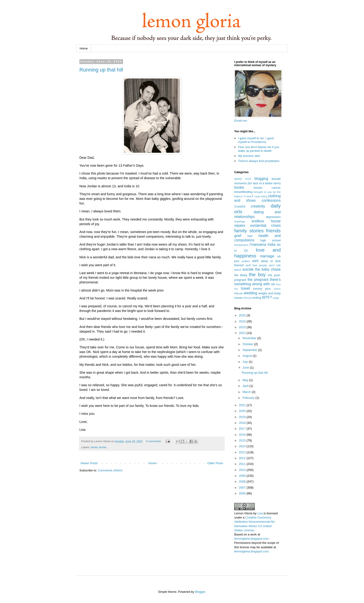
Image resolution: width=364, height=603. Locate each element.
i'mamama (258, 245)
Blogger (200, 592)
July (246, 362)
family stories (99, 447)
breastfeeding (243, 192)
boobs (239, 187)
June (246, 368)
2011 (243, 464)
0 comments (153, 441)
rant (255, 261)
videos (277, 289)
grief (238, 236)
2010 (243, 470)
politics (246, 261)
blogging (261, 179)
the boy (257, 274)
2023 (243, 327)
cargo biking (261, 196)
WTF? (267, 297)
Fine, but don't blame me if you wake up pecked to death (258, 149)
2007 (243, 488)
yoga (276, 298)
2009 (243, 476)
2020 (243, 411)
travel (245, 288)
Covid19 (240, 206)
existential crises (265, 225)
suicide (248, 269)
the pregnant (258, 280)
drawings (240, 221)
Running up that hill (101, 70)
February (249, 398)
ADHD (238, 179)
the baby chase (268, 269)
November (250, 338)
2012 (243, 458)
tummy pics (262, 289)
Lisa (260, 513)
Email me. (241, 121)
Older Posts (215, 463)
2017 (243, 429)
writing (257, 298)
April (246, 386)
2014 (243, 446)
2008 (243, 481)
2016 (243, 435)
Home (84, 48)
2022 (243, 333)
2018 (243, 423)
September (250, 350)
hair (250, 236)
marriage (267, 256)
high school (271, 240)
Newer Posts (89, 463)
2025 (243, 315)
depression (273, 217)
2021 (243, 405)
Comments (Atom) (110, 470)
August (248, 356)
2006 (243, 493)
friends (273, 231)
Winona (248, 298)
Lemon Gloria (243, 513)
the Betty (241, 275)
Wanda (239, 293)
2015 (243, 440)
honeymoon (241, 245)
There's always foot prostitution (259, 161)
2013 (243, 452)
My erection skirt (249, 156)
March (247, 392)
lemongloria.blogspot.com (251, 539)
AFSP (248, 179)
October (248, 344)
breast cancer (267, 188)
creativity (258, 206)
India (272, 245)
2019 (243, 417)
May (246, 380)
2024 (243, 321)
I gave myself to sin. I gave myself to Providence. (256, 140)
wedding (250, 293)
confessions (271, 200)
